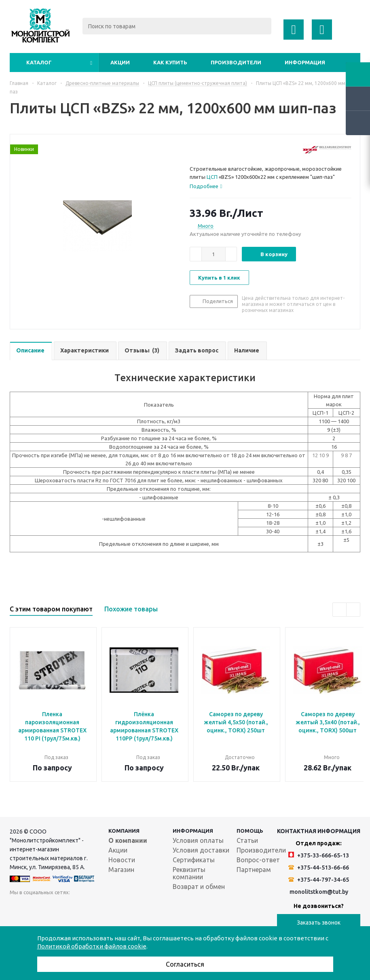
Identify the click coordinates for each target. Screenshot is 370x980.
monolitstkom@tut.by (319, 892)
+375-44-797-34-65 (319, 880)
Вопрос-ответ (258, 860)
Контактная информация (319, 831)
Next (353, 610)
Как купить (170, 62)
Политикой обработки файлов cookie (92, 946)
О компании (128, 840)
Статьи (247, 840)
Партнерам (254, 870)
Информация (305, 62)
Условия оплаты (198, 840)
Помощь (250, 831)
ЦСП (212, 177)
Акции (120, 62)
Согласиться (185, 964)
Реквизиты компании (189, 873)
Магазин (121, 870)
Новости (122, 860)
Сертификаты (194, 860)
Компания (124, 831)
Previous (339, 610)
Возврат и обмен (199, 887)
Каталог (39, 62)
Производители (236, 62)
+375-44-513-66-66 (319, 868)
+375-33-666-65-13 (319, 855)
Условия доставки (201, 850)
